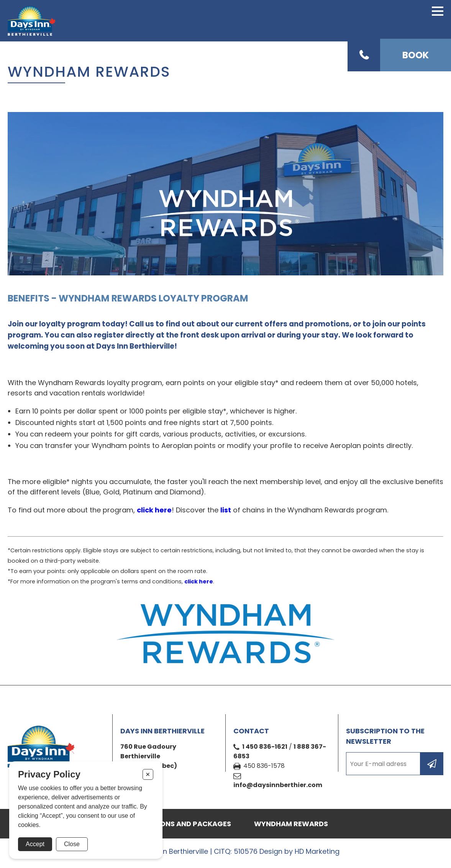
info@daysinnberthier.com (278, 785)
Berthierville (140, 756)
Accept (35, 844)
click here (154, 510)
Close (72, 844)
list (226, 510)
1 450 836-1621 (265, 747)
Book (416, 55)
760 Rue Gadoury (148, 747)
